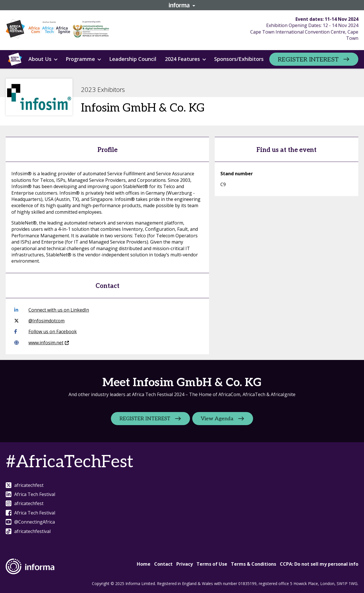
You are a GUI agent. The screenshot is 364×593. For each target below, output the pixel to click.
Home (144, 564)
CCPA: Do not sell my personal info (319, 564)
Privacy (185, 564)
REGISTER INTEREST (308, 59)
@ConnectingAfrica (30, 522)
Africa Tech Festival (30, 494)
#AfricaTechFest (70, 462)
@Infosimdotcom (39, 321)
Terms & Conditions (254, 564)
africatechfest (25, 485)
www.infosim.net (42, 343)
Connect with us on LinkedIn (52, 310)
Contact (163, 564)
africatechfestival (28, 531)
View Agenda (217, 418)
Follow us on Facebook (45, 331)
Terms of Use (212, 564)
